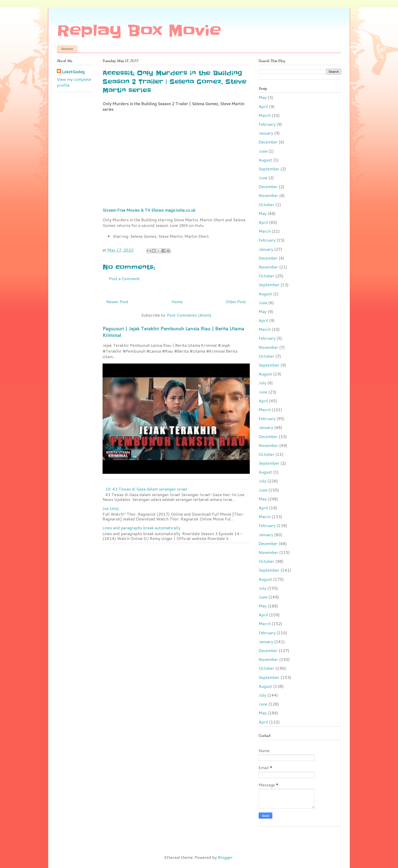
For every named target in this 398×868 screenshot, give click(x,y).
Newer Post (117, 302)
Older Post (236, 302)
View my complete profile (74, 82)
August (265, 160)
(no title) (111, 508)
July (262, 383)
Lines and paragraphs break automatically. (142, 528)
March (265, 115)
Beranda (67, 49)
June (263, 151)
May (263, 97)
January (266, 133)
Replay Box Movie (139, 31)
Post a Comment (124, 278)
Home (177, 302)
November (268, 195)
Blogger (225, 857)
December (268, 142)
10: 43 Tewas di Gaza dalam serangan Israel (146, 489)
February (267, 124)
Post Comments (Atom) (189, 315)
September (269, 169)
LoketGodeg (73, 72)
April (263, 106)
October (267, 204)
